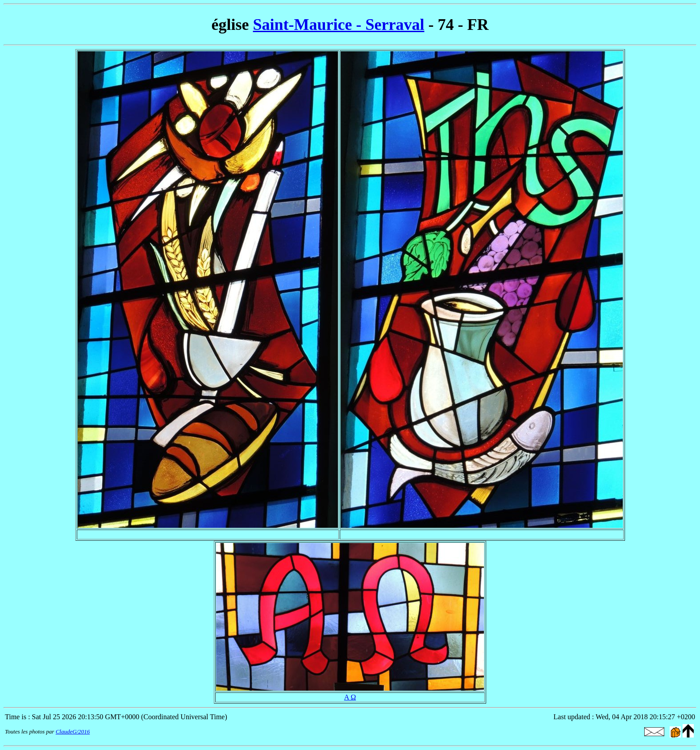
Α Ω (350, 697)
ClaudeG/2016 (73, 731)
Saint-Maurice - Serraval (339, 25)
